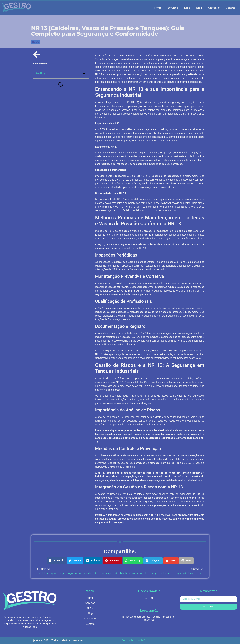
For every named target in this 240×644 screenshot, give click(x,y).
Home (158, 8)
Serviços (173, 8)
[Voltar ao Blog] (37, 55)
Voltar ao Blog (40, 63)
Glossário (214, 8)
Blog (199, 8)
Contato (231, 8)
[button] (84, 74)
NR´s (187, 8)
